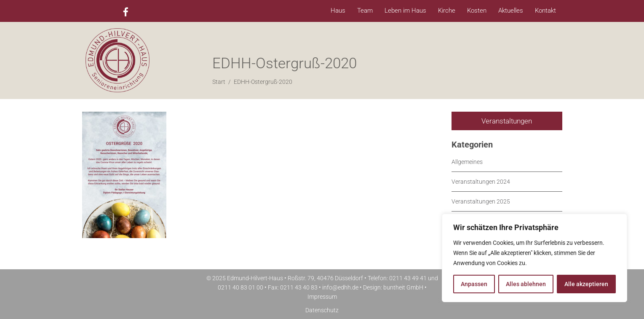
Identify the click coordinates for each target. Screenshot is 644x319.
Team (365, 11)
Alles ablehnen (526, 284)
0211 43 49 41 (408, 278)
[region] (534, 258)
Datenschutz (322, 310)
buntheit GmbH (403, 287)
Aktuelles (511, 11)
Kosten (477, 11)
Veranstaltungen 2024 (481, 182)
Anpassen (474, 284)
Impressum (322, 297)
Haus (338, 11)
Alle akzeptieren (586, 284)
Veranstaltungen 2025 (481, 201)
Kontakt (545, 11)
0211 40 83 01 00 (240, 287)
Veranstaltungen (507, 121)
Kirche (447, 11)
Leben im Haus (405, 11)
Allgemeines (467, 162)
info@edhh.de (340, 287)
